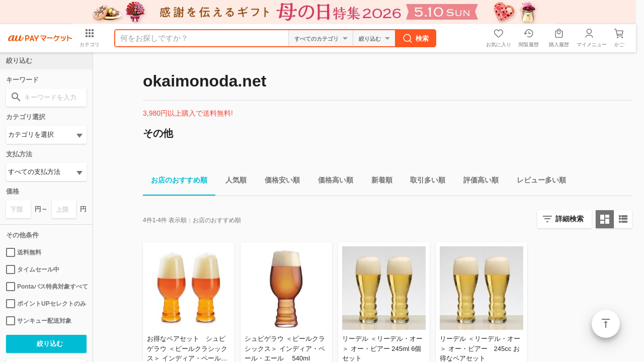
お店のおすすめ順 (175, 182)
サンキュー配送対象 (39, 321)
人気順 (232, 182)
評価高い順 (477, 182)
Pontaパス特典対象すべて (46, 287)
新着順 (378, 182)
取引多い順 (424, 182)
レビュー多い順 (537, 182)
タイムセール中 (33, 269)
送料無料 (24, 252)
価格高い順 (332, 182)
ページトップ (606, 324)
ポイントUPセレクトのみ (46, 304)
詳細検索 (570, 219)
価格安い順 (278, 182)
